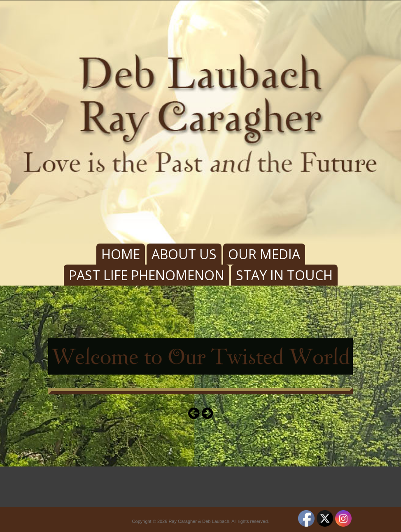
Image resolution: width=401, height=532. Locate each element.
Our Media (264, 254)
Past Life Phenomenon (147, 275)
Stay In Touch (284, 275)
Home (121, 254)
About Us (184, 254)
